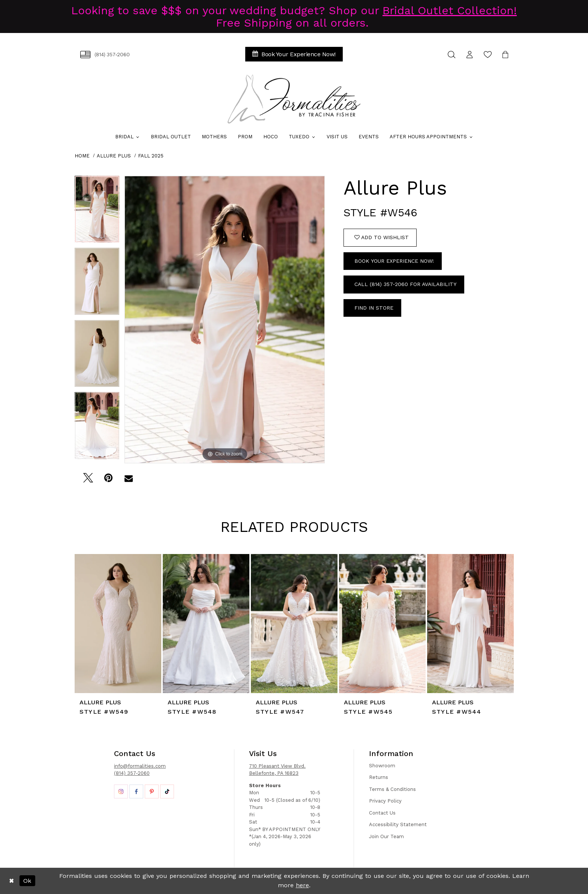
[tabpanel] (97, 212)
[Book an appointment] (294, 54)
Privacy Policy (385, 801)
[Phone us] (105, 55)
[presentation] (118, 624)
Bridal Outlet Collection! (450, 10)
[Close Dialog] (11, 881)
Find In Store (374, 308)
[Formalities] (294, 99)
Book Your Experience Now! (394, 261)
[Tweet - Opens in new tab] (88, 480)
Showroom (382, 766)
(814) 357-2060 (132, 773)
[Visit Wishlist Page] (487, 55)
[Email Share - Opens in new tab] (128, 480)
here (302, 885)
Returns (379, 777)
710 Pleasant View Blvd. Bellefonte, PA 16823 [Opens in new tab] (277, 770)
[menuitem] (105, 55)
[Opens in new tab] (121, 791)
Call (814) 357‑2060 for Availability (405, 284)
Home (82, 156)
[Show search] (451, 55)
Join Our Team (386, 836)
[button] (469, 55)
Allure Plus (114, 156)
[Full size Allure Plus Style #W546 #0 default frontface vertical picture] (225, 320)
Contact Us (382, 813)
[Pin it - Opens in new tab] (108, 480)
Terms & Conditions (392, 789)
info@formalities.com (140, 766)
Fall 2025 (151, 156)
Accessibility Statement (398, 824)
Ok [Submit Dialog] (27, 881)
